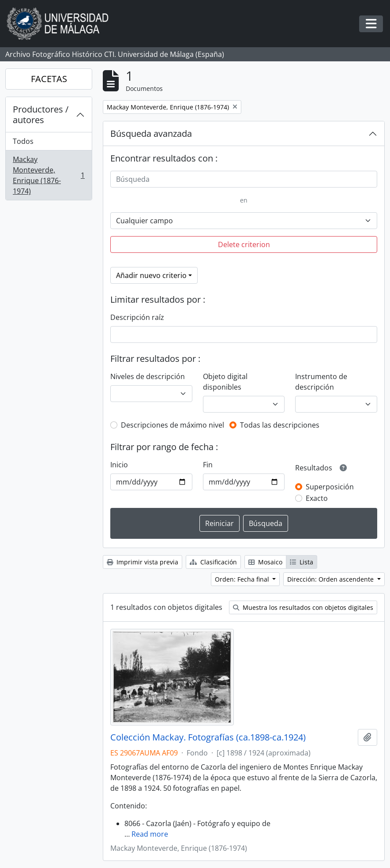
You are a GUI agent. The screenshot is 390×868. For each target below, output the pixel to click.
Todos (23, 141)
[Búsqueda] (244, 179)
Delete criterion (244, 244)
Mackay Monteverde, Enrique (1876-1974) (49, 175)
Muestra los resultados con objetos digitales (303, 607)
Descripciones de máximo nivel (172, 425)
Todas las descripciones (280, 425)
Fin (208, 465)
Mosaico (265, 562)
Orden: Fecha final (243, 579)
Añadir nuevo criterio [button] (151, 275)
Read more (150, 834)
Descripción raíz (137, 317)
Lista (302, 562)
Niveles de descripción (148, 376)
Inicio (119, 465)
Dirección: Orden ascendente (331, 579)
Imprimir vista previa (142, 562)
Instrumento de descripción (321, 382)
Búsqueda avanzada (151, 133)
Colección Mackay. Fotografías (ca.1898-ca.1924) (208, 737)
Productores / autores (41, 115)
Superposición (330, 487)
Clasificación (213, 562)
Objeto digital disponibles (225, 382)
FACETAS (49, 79)
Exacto (317, 498)
